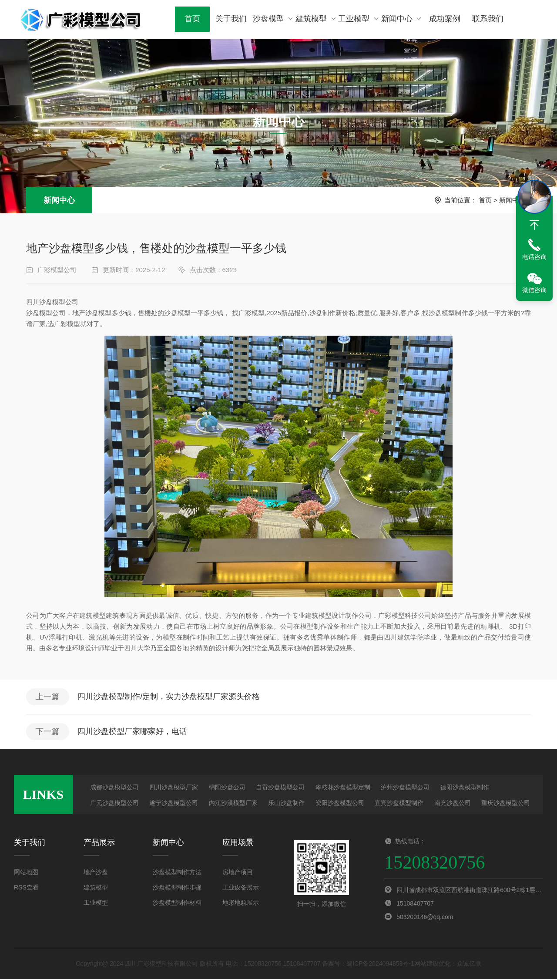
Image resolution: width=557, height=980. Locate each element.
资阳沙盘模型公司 (340, 804)
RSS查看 (26, 888)
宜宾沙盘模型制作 (399, 804)
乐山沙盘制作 (286, 804)
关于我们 (231, 20)
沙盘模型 (273, 19)
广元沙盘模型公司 (114, 804)
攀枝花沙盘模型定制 (343, 788)
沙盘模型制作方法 (177, 873)
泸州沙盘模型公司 (405, 788)
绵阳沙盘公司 (227, 788)
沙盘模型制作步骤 (177, 888)
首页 (192, 20)
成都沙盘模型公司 (114, 788)
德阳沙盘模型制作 (465, 788)
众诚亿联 (469, 964)
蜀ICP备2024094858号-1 (380, 964)
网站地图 (26, 873)
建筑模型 (316, 19)
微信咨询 (534, 290)
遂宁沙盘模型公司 (174, 804)
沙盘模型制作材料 (177, 903)
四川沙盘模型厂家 (174, 788)
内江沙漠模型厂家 (233, 804)
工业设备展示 (241, 888)
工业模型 (358, 19)
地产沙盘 (96, 873)
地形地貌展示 (241, 903)
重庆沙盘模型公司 (506, 804)
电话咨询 (534, 257)
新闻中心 (401, 19)
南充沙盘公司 (453, 804)
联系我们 (486, 20)
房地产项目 (238, 873)
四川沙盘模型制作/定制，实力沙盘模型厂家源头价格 (169, 697)
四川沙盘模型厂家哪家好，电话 (133, 732)
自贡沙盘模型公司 (280, 788)
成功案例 (443, 20)
